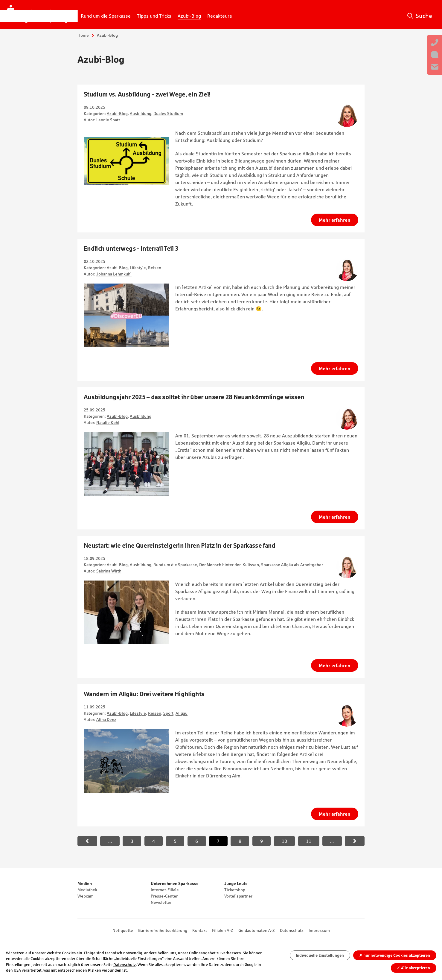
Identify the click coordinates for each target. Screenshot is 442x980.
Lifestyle (138, 268)
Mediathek (87, 890)
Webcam (86, 896)
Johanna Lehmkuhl (114, 274)
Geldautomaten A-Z (257, 930)
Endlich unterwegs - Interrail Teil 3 (131, 248)
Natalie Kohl (108, 422)
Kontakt (200, 930)
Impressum (319, 930)
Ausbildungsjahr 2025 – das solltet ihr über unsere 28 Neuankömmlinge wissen (194, 397)
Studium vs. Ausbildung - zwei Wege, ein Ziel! (147, 94)
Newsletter (161, 902)
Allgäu (182, 713)
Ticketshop (235, 890)
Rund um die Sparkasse (175, 565)
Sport (168, 713)
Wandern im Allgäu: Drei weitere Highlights (144, 694)
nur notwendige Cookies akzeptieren (395, 955)
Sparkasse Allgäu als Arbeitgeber (292, 565)
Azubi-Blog (117, 114)
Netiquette (123, 930)
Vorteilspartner (238, 896)
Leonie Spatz (108, 120)
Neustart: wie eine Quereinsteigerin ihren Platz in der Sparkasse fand (180, 545)
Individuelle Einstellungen (320, 955)
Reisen (155, 268)
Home (83, 35)
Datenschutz (292, 930)
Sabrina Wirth (109, 571)
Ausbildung (141, 114)
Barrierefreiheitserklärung (163, 930)
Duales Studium (168, 114)
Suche (424, 16)
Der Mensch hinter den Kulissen (229, 565)
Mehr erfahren (335, 220)
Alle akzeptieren (413, 968)
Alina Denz (106, 719)
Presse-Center (164, 896)
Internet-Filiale (165, 890)
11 (309, 841)
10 (284, 841)
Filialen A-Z (223, 930)
